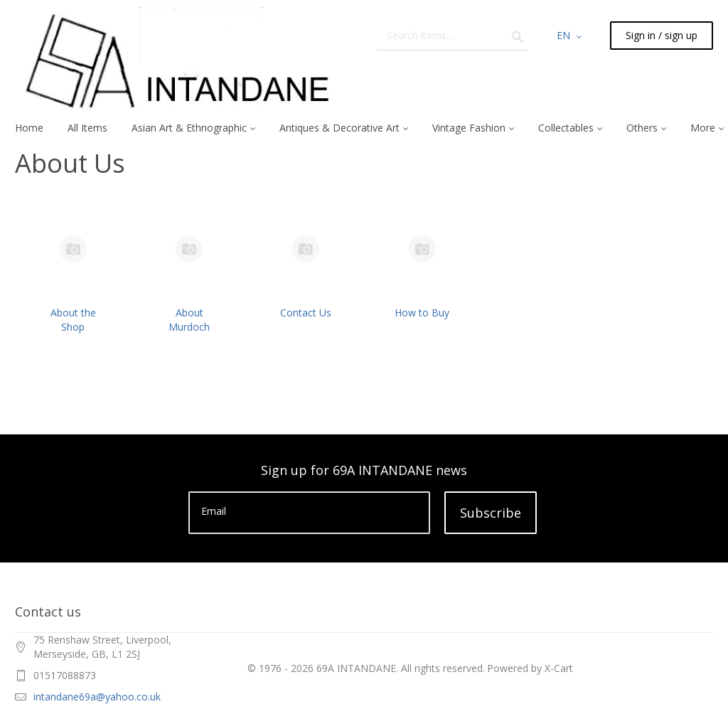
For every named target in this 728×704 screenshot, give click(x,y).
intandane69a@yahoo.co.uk (97, 697)
